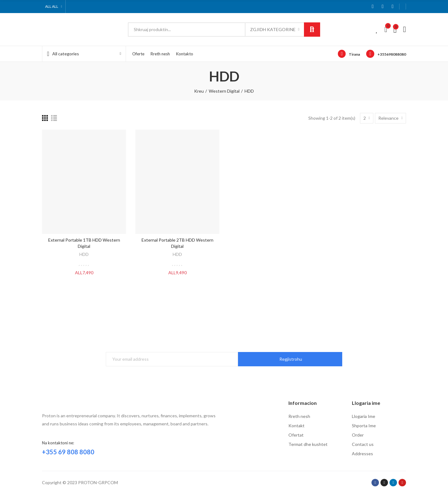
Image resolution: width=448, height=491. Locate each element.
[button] (403, 7)
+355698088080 (392, 54)
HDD (84, 254)
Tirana (354, 54)
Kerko (312, 30)
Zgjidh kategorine (273, 29)
